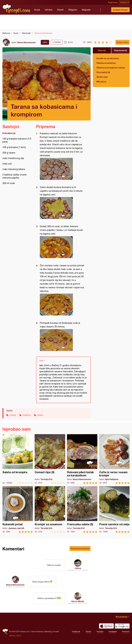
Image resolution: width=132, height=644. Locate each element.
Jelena (78, 568)
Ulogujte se (125, 2)
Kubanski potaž (18, 510)
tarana (40, 415)
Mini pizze (101, 82)
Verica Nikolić (78, 601)
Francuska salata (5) (82, 510)
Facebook (76, 632)
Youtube (100, 632)
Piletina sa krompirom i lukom (111, 68)
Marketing (48, 632)
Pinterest (126, 632)
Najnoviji (102, 50)
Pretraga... (105, 10)
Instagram (113, 632)
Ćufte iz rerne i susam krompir (114, 459)
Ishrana (49, 10)
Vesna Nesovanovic (27, 42)
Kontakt (56, 632)
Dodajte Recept (120, 10)
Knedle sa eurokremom (108, 58)
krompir (13, 415)
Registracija (113, 2)
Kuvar (37, 10)
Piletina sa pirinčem (106, 63)
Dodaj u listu (123, 42)
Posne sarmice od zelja (114, 510)
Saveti (60, 10)
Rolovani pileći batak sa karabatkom (82, 459)
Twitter (88, 632)
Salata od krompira (18, 459)
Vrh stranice (122, 617)
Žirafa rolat (102, 77)
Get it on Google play (122, 626)
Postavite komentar (80, 548)
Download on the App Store (106, 626)
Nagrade (86, 10)
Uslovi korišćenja (37, 632)
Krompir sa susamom (50, 510)
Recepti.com (17, 9)
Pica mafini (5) (103, 72)
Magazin (73, 10)
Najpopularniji (121, 50)
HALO (19, 636)
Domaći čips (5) (50, 459)
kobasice (27, 415)
